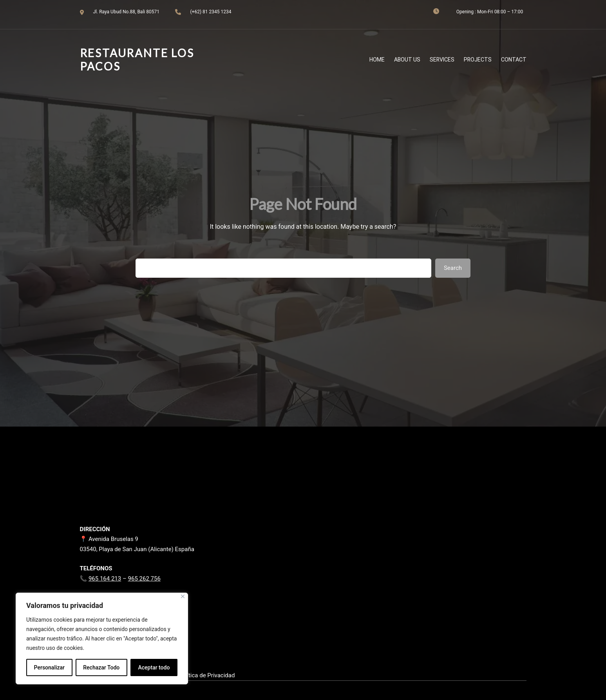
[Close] (183, 596)
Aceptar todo (154, 667)
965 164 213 (105, 579)
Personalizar (49, 667)
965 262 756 (144, 579)
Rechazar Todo (101, 667)
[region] (102, 639)
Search (453, 268)
